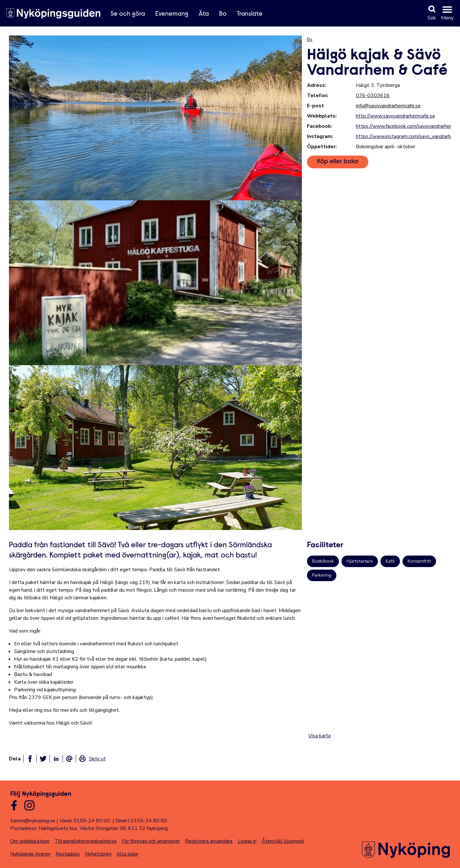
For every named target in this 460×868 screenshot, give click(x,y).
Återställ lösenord (283, 841)
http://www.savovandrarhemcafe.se (395, 116)
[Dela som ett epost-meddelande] (69, 759)
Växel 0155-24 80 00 (85, 821)
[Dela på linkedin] (56, 759)
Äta (204, 14)
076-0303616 (373, 96)
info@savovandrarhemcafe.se (388, 106)
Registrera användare (209, 841)
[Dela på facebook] (30, 759)
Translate (250, 14)
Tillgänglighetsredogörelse (86, 841)
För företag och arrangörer (151, 841)
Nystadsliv (68, 854)
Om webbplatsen (30, 841)
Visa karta (319, 736)
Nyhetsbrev (98, 854)
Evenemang (172, 14)
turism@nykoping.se (33, 821)
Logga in (247, 841)
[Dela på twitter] (43, 759)
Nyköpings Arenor (30, 854)
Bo (223, 14)
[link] (92, 759)
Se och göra (128, 14)
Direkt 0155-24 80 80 (141, 821)
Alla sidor (127, 854)
